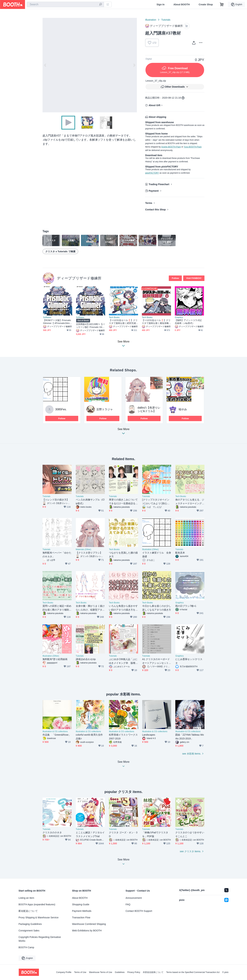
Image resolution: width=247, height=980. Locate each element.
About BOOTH (182, 4)
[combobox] (65, 4)
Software (47, 317)
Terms (149, 203)
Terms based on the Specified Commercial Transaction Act (193, 972)
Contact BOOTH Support (139, 911)
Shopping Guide (81, 904)
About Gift (154, 105)
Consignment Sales (29, 931)
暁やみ (183, 409)
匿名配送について (28, 911)
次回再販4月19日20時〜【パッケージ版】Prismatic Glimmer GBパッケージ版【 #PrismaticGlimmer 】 (90, 326)
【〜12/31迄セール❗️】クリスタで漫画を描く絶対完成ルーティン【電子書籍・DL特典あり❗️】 (123, 322)
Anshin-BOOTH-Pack (171, 147)
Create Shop (206, 4)
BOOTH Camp (26, 947)
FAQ (128, 904)
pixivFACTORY (152, 173)
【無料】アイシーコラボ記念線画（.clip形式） (188, 322)
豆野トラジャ (105, 409)
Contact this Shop (155, 210)
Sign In (161, 4)
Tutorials (166, 20)
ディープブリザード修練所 (79, 278)
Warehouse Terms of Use (101, 972)
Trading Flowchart (159, 184)
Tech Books (114, 317)
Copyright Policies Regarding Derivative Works (40, 939)
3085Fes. (61, 409)
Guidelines (120, 972)
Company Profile (64, 972)
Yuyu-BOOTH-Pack (193, 147)
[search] (101, 5)
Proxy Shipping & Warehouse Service (39, 917)
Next (134, 65)
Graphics (179, 317)
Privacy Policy (134, 972)
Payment (154, 191)
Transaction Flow (81, 917)
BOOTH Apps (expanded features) (37, 904)
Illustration (151, 20)
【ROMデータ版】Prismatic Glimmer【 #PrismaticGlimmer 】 (57, 322)
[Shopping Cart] (222, 4)
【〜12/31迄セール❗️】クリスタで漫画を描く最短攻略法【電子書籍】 (156, 322)
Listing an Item (26, 898)
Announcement (134, 898)
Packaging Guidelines (30, 924)
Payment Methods (82, 911)
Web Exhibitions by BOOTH (87, 931)
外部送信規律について (153, 972)
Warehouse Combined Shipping (89, 924)
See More (123, 432)
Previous (45, 65)
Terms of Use (80, 972)
